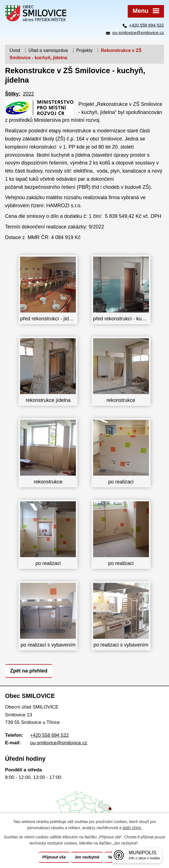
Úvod (15, 50)
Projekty (84, 50)
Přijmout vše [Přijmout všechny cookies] (54, 857)
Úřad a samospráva (48, 50)
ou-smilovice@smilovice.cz (138, 33)
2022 (28, 94)
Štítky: (13, 94)
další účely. (132, 828)
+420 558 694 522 (147, 25)
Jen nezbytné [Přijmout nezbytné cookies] (87, 857)
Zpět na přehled (29, 671)
